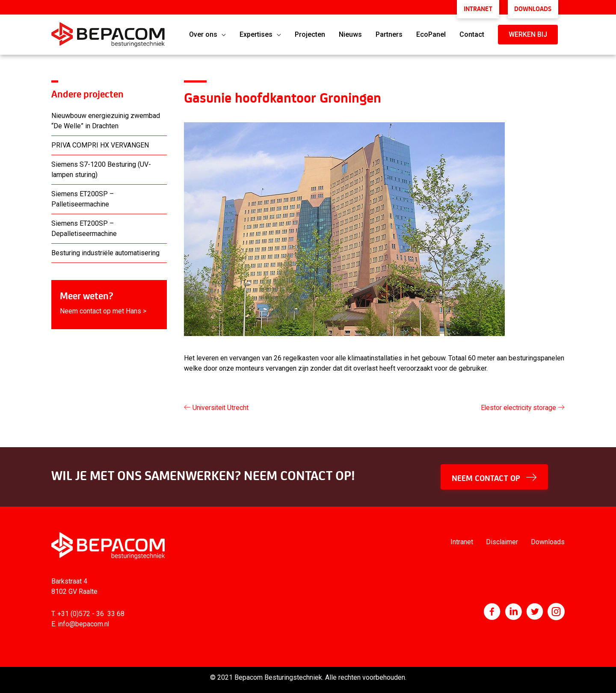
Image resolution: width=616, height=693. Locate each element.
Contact (472, 33)
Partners (389, 33)
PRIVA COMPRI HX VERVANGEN (100, 143)
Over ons (203, 33)
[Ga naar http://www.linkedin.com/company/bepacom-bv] (513, 611)
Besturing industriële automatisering (105, 251)
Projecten (310, 33)
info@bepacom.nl (84, 622)
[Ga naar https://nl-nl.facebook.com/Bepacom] (492, 611)
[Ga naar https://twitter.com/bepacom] (535, 611)
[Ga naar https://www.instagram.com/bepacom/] (556, 611)
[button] (528, 33)
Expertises (256, 33)
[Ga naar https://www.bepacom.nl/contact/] (109, 303)
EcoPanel (431, 33)
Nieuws (350, 33)
